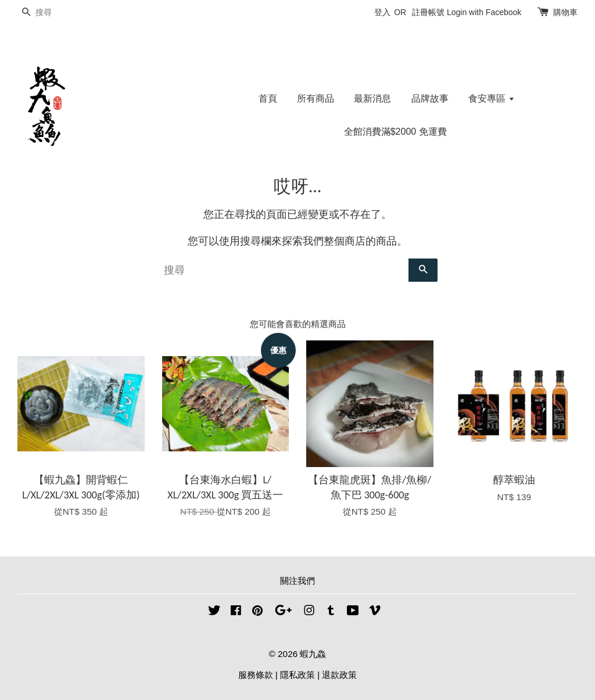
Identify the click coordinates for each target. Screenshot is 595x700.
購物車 (565, 12)
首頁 (268, 98)
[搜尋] (52, 12)
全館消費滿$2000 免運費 (395, 132)
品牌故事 (430, 98)
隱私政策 (297, 675)
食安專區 (491, 98)
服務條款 (256, 675)
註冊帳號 (428, 12)
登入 (382, 12)
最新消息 (372, 98)
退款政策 (339, 675)
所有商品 (316, 98)
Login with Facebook (484, 12)
